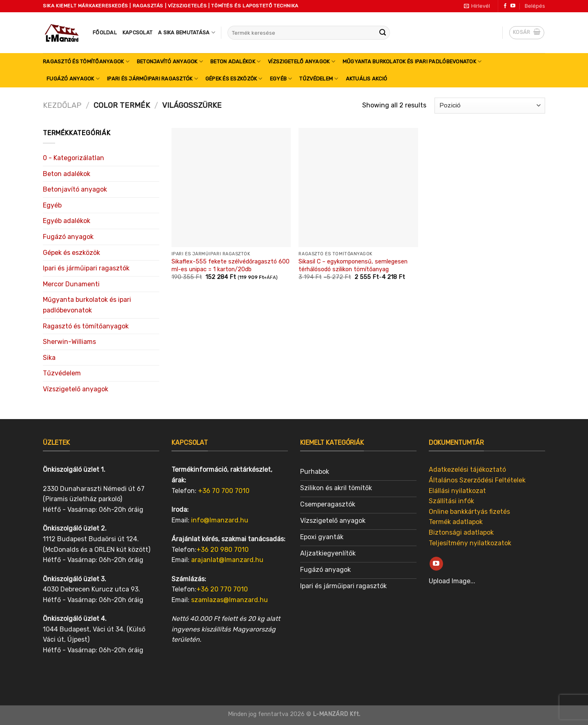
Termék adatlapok (456, 522)
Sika (49, 358)
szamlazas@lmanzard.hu (229, 600)
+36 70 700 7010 (224, 491)
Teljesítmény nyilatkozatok (470, 543)
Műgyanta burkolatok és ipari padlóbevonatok (412, 61)
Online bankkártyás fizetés (469, 512)
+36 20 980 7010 (223, 550)
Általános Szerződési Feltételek (477, 480)
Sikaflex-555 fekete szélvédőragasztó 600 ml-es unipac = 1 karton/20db (231, 265)
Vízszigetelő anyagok (302, 61)
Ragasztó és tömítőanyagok (86, 61)
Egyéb (281, 79)
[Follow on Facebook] (505, 6)
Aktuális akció (367, 79)
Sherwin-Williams (69, 342)
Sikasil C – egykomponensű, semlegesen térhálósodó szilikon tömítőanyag (353, 265)
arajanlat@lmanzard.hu (227, 560)
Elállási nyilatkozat (457, 491)
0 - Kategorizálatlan (73, 158)
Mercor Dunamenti (71, 284)
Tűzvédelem (319, 79)
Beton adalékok (235, 61)
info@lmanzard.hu (220, 520)
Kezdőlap (62, 105)
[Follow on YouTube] (513, 6)
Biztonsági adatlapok (461, 532)
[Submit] (383, 33)
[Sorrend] (490, 106)
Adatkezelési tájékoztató (467, 470)
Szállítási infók (451, 501)
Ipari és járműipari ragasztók (153, 79)
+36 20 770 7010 (222, 589)
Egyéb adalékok (67, 221)
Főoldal (105, 32)
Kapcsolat (137, 32)
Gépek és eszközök (234, 79)
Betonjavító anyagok (170, 61)
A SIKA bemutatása (187, 32)
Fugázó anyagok (73, 79)
